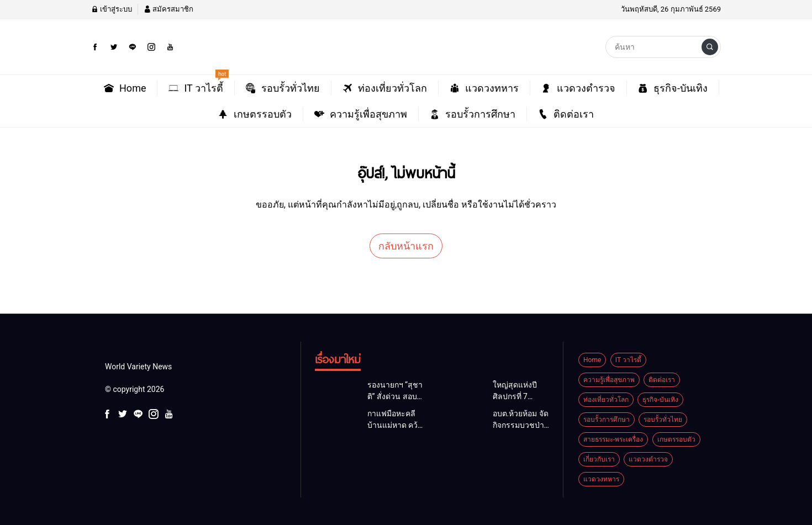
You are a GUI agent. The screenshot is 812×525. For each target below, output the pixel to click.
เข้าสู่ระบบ (112, 9)
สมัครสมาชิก (168, 9)
